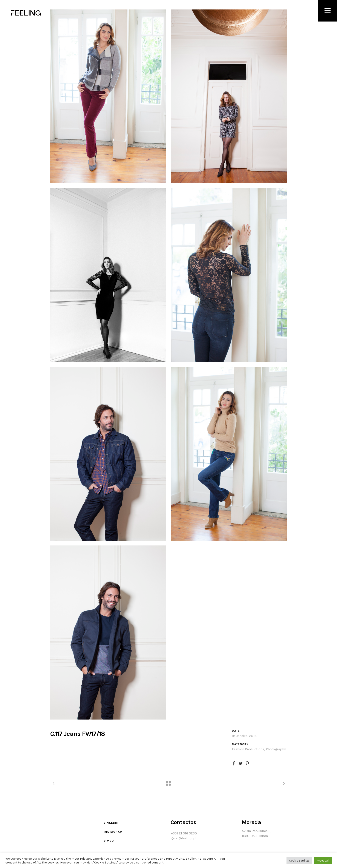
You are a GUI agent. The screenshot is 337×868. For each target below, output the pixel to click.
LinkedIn (111, 823)
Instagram (113, 832)
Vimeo (109, 841)
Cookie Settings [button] (299, 861)
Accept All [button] (323, 861)
